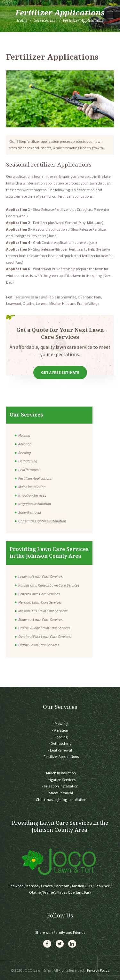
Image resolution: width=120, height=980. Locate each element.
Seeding (24, 453)
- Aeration (60, 730)
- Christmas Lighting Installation (60, 799)
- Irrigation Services (60, 780)
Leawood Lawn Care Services (40, 576)
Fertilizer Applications (35, 478)
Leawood (16, 886)
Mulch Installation (32, 487)
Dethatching (28, 461)
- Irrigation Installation (60, 786)
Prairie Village (54, 892)
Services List (45, 20)
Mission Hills (82, 886)
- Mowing (60, 723)
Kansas (32, 886)
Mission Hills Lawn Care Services (43, 611)
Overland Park (80, 892)
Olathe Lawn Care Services (39, 645)
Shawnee (102, 886)
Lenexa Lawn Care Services (39, 594)
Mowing (24, 435)
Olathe (35, 892)
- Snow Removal (60, 793)
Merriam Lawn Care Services (40, 602)
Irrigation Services (32, 495)
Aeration (25, 444)
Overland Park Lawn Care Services (44, 636)
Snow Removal (30, 512)
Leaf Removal (29, 470)
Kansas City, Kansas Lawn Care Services (49, 585)
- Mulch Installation (60, 773)
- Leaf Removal (60, 750)
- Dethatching (60, 743)
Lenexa (47, 886)
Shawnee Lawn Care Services (40, 619)
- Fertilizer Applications (60, 756)
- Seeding (60, 737)
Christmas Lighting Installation (42, 521)
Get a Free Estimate (60, 372)
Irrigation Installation (35, 504)
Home (22, 20)
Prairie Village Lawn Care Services (44, 628)
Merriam (62, 886)
